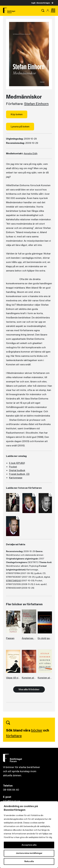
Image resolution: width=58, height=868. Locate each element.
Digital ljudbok (17, 470)
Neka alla (29, 861)
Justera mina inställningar (29, 853)
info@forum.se (12, 801)
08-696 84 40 (11, 790)
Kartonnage (16, 478)
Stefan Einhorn (36, 104)
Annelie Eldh (31, 154)
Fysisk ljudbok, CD (19, 474)
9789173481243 (13, 581)
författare (14, 736)
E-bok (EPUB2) (17, 463)
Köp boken (17, 114)
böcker (37, 730)
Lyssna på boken (20, 127)
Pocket (13, 467)
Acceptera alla (29, 845)
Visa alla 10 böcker (29, 689)
